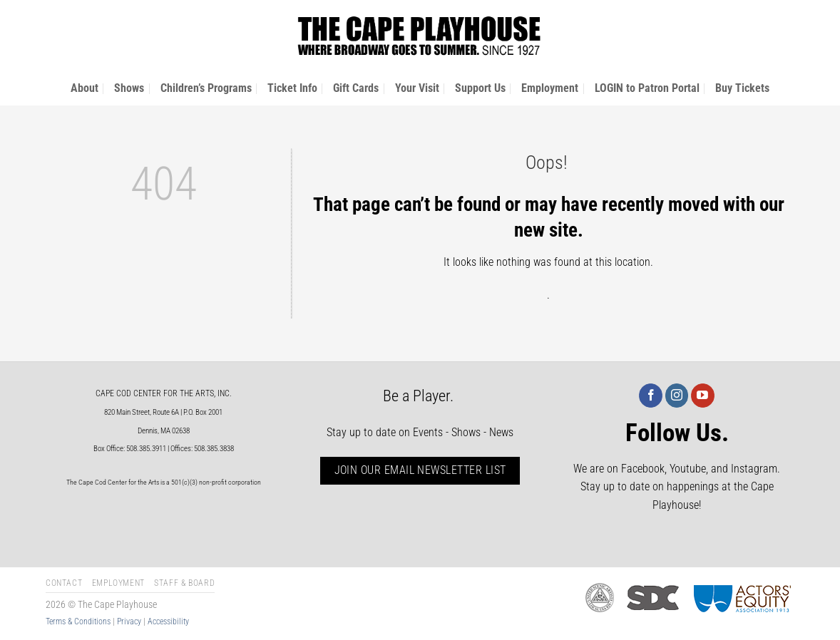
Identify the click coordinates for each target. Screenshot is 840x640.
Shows (129, 88)
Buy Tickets (742, 88)
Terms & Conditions (78, 621)
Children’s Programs (206, 88)
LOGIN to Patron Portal (647, 88)
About (84, 88)
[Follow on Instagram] (677, 396)
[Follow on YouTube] (703, 396)
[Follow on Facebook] (651, 396)
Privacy (129, 621)
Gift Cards (356, 88)
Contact (64, 583)
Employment (550, 88)
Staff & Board (184, 583)
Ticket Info (292, 88)
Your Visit (417, 88)
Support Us (480, 88)
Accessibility (168, 621)
